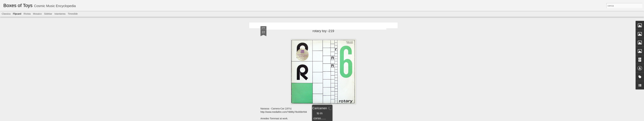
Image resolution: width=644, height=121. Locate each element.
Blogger (333, 119)
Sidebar (48, 14)
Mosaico (37, 14)
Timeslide (73, 14)
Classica (6, 14)
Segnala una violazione (346, 119)
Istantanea (60, 14)
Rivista (27, 14)
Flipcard (17, 14)
